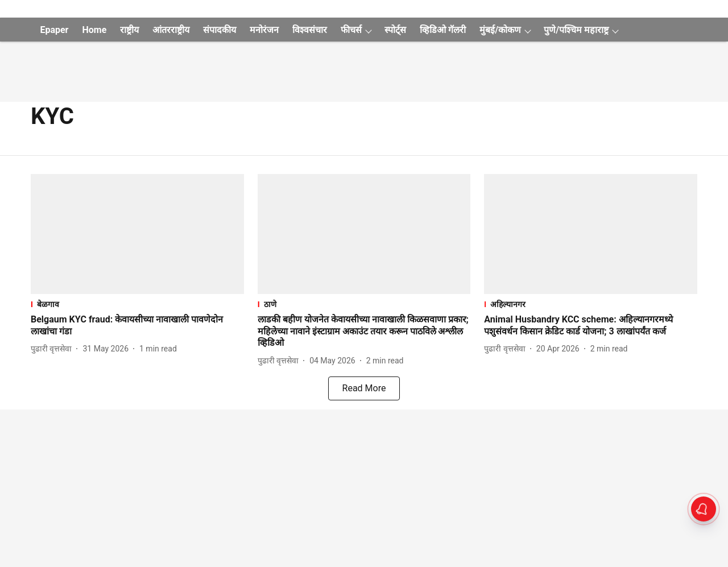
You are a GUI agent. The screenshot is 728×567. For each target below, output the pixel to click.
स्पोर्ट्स (395, 30)
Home (94, 30)
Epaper (54, 30)
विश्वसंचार (310, 30)
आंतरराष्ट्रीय (171, 30)
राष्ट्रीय (129, 30)
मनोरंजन (264, 30)
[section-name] (137, 304)
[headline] (137, 326)
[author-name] (53, 349)
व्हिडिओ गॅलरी (443, 30)
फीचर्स (351, 30)
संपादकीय (220, 30)
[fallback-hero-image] (137, 234)
